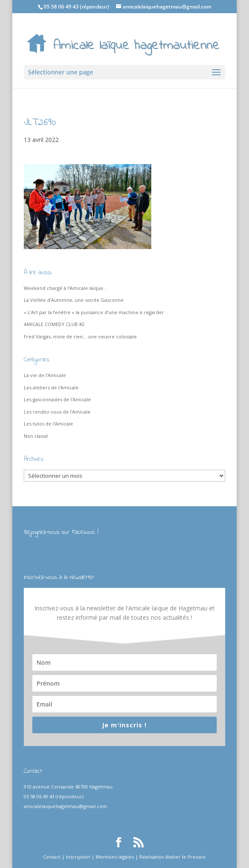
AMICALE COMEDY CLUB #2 (54, 324)
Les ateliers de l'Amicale (51, 387)
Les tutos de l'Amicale (48, 424)
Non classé (36, 436)
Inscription (78, 857)
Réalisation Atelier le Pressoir (173, 857)
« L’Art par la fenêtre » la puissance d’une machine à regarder (94, 312)
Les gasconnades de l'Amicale (57, 399)
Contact (52, 857)
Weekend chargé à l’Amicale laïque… (65, 288)
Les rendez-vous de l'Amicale (57, 412)
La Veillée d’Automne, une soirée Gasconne (74, 300)
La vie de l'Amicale (45, 375)
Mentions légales (115, 857)
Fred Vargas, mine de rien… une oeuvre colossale (80, 336)
